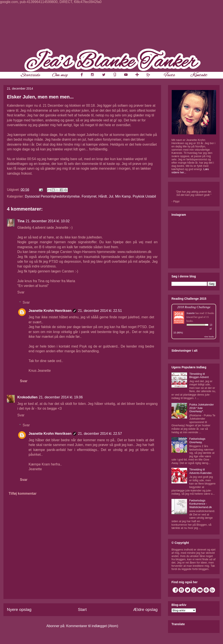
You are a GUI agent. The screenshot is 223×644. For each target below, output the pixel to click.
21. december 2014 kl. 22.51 (100, 311)
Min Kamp (123, 196)
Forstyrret (89, 196)
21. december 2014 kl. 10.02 (48, 221)
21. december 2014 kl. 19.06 (61, 397)
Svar (21, 292)
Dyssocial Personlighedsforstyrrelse (52, 196)
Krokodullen (27, 397)
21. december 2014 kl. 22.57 (100, 434)
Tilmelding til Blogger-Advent (199, 376)
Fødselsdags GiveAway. (197, 440)
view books (209, 337)
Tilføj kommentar (23, 493)
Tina (21, 221)
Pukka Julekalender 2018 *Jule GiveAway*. (201, 408)
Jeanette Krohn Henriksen (50, 311)
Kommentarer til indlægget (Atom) (92, 626)
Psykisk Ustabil (144, 196)
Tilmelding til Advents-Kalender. (201, 471)
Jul (111, 196)
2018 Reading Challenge (194, 307)
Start (82, 609)
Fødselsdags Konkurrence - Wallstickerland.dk (200, 504)
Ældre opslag (145, 609)
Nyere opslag (19, 609)
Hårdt (103, 196)
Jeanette (191, 313)
